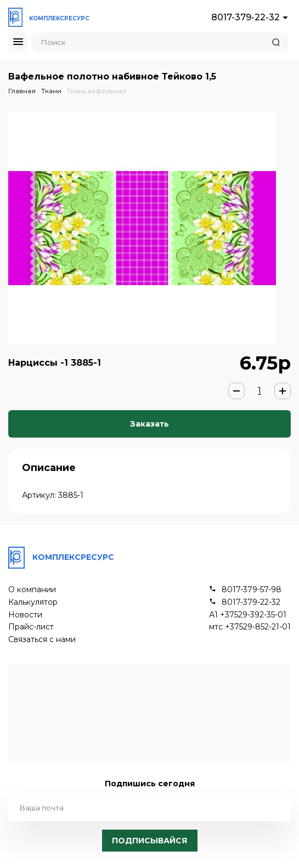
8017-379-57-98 (252, 590)
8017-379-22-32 (246, 17)
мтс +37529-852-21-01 (250, 627)
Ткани (51, 91)
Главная (22, 91)
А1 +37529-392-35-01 (248, 615)
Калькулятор (33, 602)
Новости (25, 615)
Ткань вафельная (97, 91)
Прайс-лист (31, 627)
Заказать (149, 424)
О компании (32, 590)
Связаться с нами (42, 640)
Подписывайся (149, 841)
